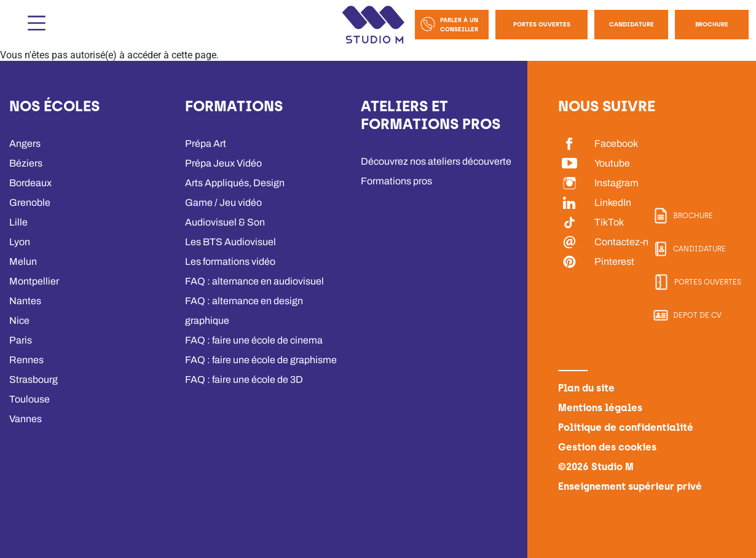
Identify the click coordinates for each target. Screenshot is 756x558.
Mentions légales (598, 408)
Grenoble (30, 202)
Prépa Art (206, 143)
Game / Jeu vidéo (223, 202)
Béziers (26, 163)
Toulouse (29, 399)
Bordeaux (30, 183)
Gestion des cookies (606, 447)
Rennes (26, 360)
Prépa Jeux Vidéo (223, 163)
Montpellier (33, 281)
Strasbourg (33, 379)
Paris (20, 340)
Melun (23, 261)
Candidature (632, 24)
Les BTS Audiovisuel (230, 242)
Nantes (25, 301)
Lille (18, 222)
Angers (25, 143)
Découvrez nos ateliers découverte (436, 161)
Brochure (712, 24)
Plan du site (586, 388)
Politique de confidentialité (621, 427)
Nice (19, 320)
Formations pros (396, 181)
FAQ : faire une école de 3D (244, 379)
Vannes (26, 419)
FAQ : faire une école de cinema (254, 340)
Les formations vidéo (230, 261)
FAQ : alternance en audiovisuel (254, 281)
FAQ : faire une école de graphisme (261, 360)
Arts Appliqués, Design (235, 183)
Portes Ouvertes (542, 24)
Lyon (20, 242)
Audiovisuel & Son (225, 222)
